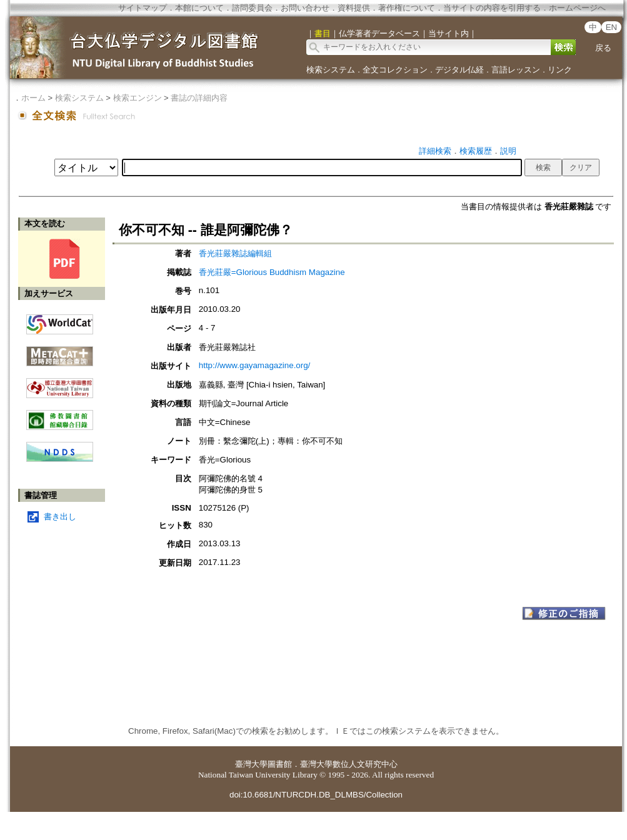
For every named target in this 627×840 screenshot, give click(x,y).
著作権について (407, 8)
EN (612, 27)
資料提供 (354, 8)
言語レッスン (516, 70)
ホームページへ (577, 8)
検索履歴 (476, 151)
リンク (560, 70)
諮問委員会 (252, 8)
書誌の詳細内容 (199, 98)
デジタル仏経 (459, 70)
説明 (508, 151)
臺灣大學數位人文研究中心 (349, 764)
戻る (603, 48)
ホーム (33, 98)
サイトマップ (143, 8)
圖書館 (280, 764)
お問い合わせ (305, 8)
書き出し (60, 517)
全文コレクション (395, 70)
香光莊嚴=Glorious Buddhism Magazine (272, 272)
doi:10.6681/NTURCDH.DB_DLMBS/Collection (316, 795)
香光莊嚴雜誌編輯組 (235, 253)
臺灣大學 (251, 764)
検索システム (331, 70)
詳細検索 (435, 151)
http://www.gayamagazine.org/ (255, 365)
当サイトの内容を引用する (492, 8)
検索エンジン (138, 98)
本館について (199, 8)
